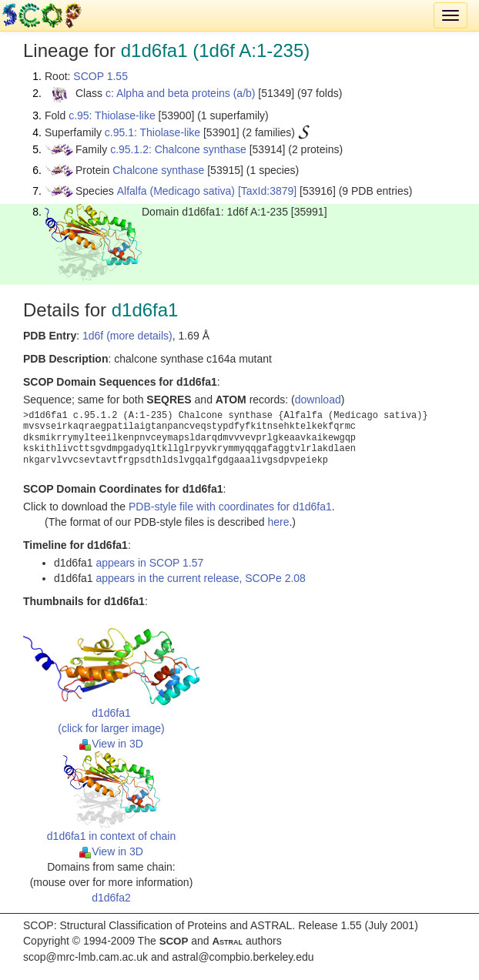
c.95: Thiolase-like (112, 115)
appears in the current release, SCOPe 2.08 (201, 578)
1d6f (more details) (127, 336)
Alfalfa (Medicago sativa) (176, 191)
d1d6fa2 (111, 898)
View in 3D (111, 744)
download (318, 400)
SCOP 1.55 (100, 76)
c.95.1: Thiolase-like (152, 132)
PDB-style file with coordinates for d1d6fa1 (230, 507)
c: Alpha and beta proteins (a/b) (181, 93)
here (278, 522)
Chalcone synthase (158, 170)
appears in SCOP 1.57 (150, 563)
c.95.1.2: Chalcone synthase (178, 149)
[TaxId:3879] (267, 191)
